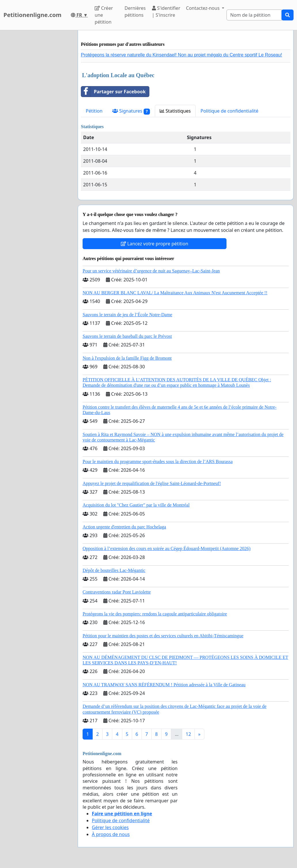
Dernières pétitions (135, 12)
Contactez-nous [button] (203, 8)
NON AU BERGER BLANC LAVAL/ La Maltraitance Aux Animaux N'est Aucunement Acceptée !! (175, 293)
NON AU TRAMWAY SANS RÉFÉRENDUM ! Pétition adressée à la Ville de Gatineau (164, 685)
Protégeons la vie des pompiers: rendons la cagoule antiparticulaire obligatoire (155, 614)
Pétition (94, 111)
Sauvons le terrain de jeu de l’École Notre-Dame (127, 315)
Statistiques (175, 111)
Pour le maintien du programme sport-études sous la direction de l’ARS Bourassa (158, 462)
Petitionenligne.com (33, 15)
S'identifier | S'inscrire (166, 12)
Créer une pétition (104, 15)
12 (188, 734)
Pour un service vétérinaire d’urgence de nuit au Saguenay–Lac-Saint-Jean (151, 271)
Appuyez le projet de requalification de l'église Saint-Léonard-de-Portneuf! (152, 483)
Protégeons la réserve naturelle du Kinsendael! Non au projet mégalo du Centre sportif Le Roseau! (181, 55)
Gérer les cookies (110, 827)
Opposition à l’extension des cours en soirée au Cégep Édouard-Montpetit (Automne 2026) (166, 548)
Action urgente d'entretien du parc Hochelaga (124, 527)
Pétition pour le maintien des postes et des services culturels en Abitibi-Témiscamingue (163, 636)
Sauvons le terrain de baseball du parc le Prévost (127, 336)
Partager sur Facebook (113, 92)
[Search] (254, 15)
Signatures (131, 111)
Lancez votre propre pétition (155, 244)
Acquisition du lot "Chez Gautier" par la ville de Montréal (136, 505)
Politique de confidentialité (230, 111)
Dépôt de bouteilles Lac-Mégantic (114, 570)
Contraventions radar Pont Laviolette (117, 592)
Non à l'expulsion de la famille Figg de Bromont (127, 358)
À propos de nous (111, 834)
